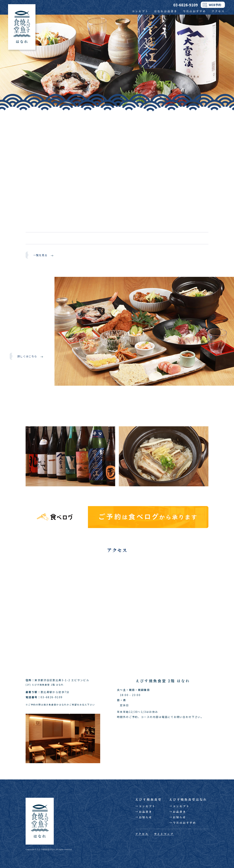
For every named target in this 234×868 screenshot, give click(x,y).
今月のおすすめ (195, 11)
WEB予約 (215, 5)
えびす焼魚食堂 (149, 799)
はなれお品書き (166, 11)
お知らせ (146, 817)
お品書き (146, 812)
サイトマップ (164, 834)
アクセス (218, 11)
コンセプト (140, 11)
